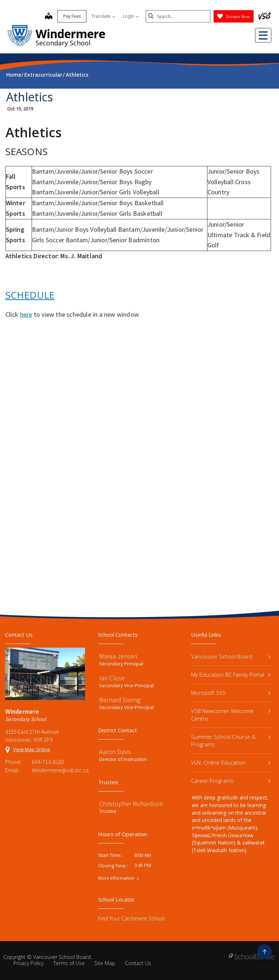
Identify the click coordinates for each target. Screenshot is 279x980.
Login (130, 16)
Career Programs (231, 781)
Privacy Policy (29, 963)
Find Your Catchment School (131, 918)
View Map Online (32, 749)
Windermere (70, 34)
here (26, 314)
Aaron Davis (115, 752)
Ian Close (112, 678)
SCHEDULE (30, 295)
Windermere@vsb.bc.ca (58, 770)
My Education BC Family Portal (231, 675)
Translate (102, 16)
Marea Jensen (118, 656)
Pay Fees (71, 16)
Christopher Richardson (131, 804)
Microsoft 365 (231, 693)
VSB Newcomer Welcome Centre (231, 715)
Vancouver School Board (231, 656)
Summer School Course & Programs (231, 740)
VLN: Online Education (231, 762)
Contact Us (138, 963)
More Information (116, 878)
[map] (48, 17)
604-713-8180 (48, 762)
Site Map (105, 963)
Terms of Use (69, 963)
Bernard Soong (120, 700)
